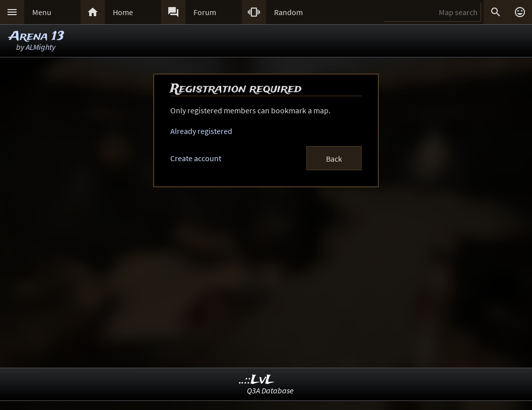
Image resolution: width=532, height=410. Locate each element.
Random (288, 12)
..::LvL (257, 380)
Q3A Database (270, 390)
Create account (196, 158)
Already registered (201, 131)
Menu (42, 12)
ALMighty (41, 47)
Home (123, 12)
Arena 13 (37, 37)
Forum (205, 12)
